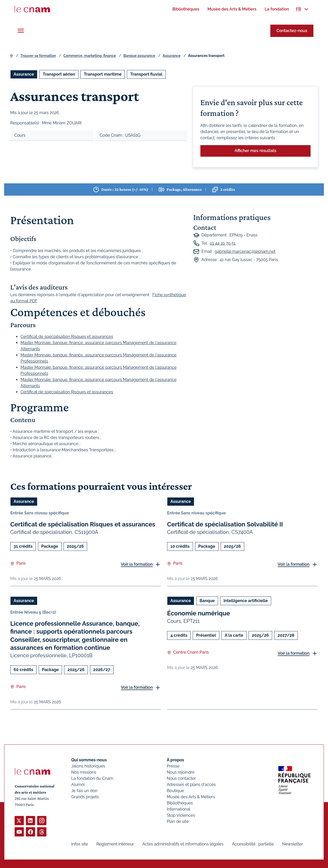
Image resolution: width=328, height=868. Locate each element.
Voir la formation (137, 564)
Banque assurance (139, 56)
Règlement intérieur (115, 844)
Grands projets (85, 797)
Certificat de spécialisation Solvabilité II (225, 524)
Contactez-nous (292, 31)
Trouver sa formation (38, 56)
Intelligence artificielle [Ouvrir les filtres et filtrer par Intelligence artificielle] (246, 601)
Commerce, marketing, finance (90, 56)
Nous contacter (181, 778)
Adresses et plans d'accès (191, 785)
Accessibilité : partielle (253, 844)
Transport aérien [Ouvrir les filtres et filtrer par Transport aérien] (59, 74)
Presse (173, 766)
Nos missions (84, 772)
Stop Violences (181, 815)
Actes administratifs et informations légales (183, 844)
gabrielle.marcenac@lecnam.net (245, 251)
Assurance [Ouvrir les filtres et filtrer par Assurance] (24, 74)
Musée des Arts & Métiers (191, 797)
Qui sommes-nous (89, 760)
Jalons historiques (88, 766)
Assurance (172, 56)
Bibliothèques (180, 803)
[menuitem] (186, 9)
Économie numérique (199, 613)
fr (12, 56)
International (179, 809)
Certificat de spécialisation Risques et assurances (67, 337)
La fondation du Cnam (92, 778)
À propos (176, 760)
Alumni (78, 785)
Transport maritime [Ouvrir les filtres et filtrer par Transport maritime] (103, 74)
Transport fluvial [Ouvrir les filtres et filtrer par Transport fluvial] (146, 74)
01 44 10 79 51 (223, 243)
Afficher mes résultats (255, 151)
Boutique (175, 791)
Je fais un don (84, 791)
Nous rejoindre (181, 772)
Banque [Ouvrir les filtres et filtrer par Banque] (207, 601)
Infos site (80, 844)
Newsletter (293, 844)
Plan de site (178, 821)
